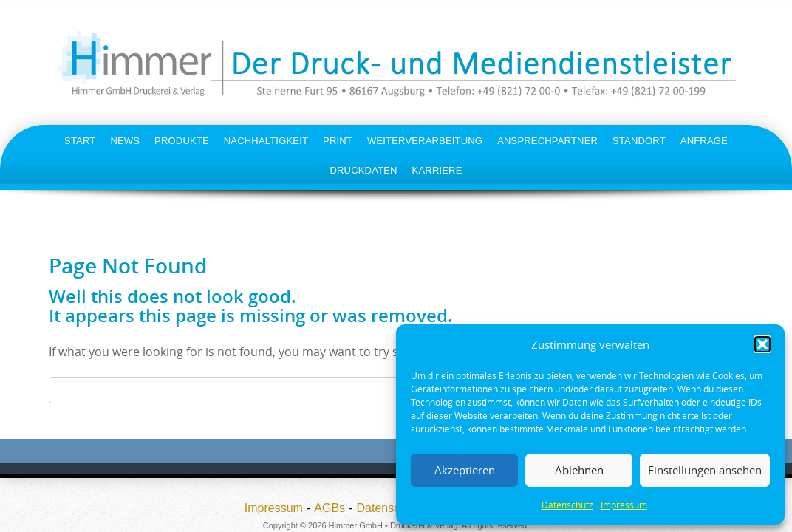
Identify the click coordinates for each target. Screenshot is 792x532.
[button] (762, 344)
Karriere (437, 170)
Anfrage (704, 141)
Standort (639, 141)
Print (338, 141)
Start (80, 141)
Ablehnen (579, 470)
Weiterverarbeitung (425, 141)
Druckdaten (363, 170)
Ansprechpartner (547, 141)
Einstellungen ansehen (705, 470)
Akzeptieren (465, 470)
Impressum (624, 505)
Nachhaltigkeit (266, 141)
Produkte (182, 141)
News (125, 141)
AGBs (330, 508)
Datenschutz (567, 505)
